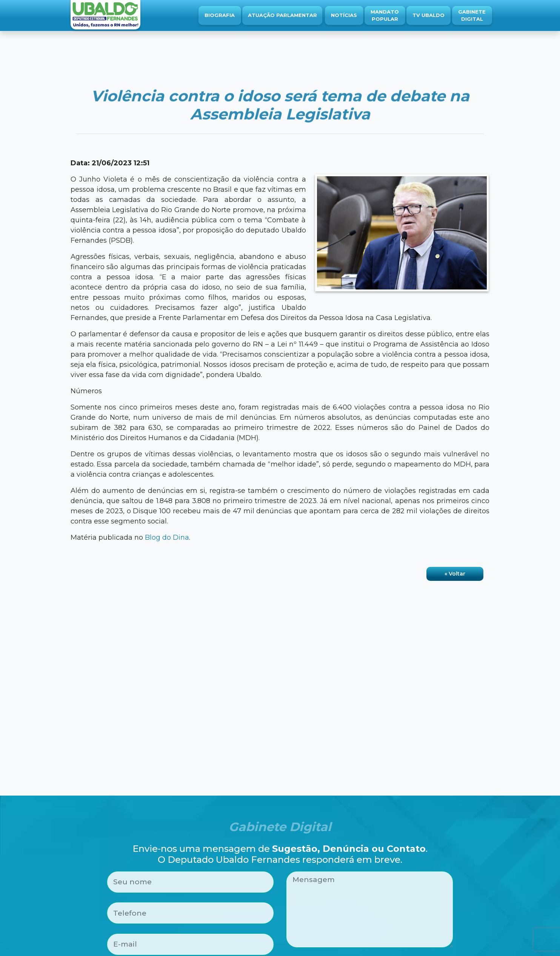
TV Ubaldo (428, 15)
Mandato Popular (385, 15)
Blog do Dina (167, 537)
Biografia (220, 15)
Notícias (344, 15)
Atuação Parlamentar (282, 15)
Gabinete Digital (472, 15)
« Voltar (455, 574)
